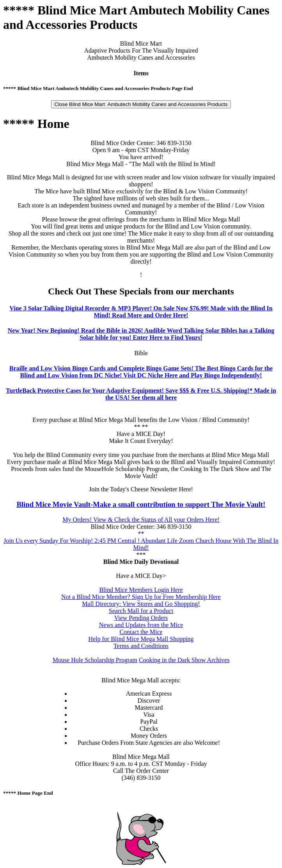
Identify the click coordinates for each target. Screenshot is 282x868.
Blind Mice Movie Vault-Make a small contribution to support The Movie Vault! (141, 504)
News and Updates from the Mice (141, 625)
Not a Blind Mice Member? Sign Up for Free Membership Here (141, 597)
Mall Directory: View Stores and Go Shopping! (141, 604)
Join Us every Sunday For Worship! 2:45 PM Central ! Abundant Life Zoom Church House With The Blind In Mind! (141, 544)
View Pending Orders (141, 618)
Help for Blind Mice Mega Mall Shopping (141, 639)
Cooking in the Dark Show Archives (184, 660)
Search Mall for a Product (141, 611)
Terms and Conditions (141, 646)
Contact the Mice (141, 632)
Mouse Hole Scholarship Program (95, 660)
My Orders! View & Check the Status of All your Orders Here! (141, 520)
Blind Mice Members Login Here (141, 590)
